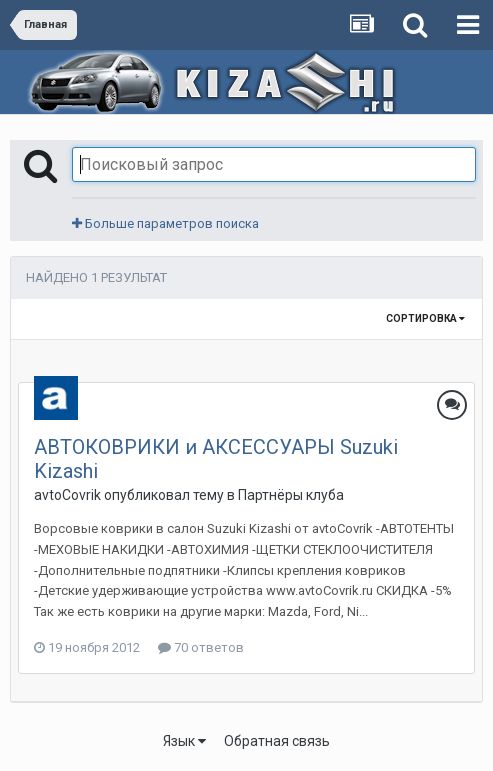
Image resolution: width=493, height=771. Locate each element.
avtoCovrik (67, 495)
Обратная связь (277, 741)
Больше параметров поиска (165, 223)
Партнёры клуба (291, 495)
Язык (184, 741)
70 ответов (201, 647)
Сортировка (425, 318)
